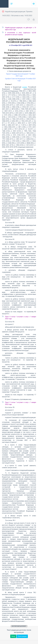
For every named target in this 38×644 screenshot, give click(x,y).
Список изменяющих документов (19, 71)
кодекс (25, 87)
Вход (13, 636)
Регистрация (22, 636)
